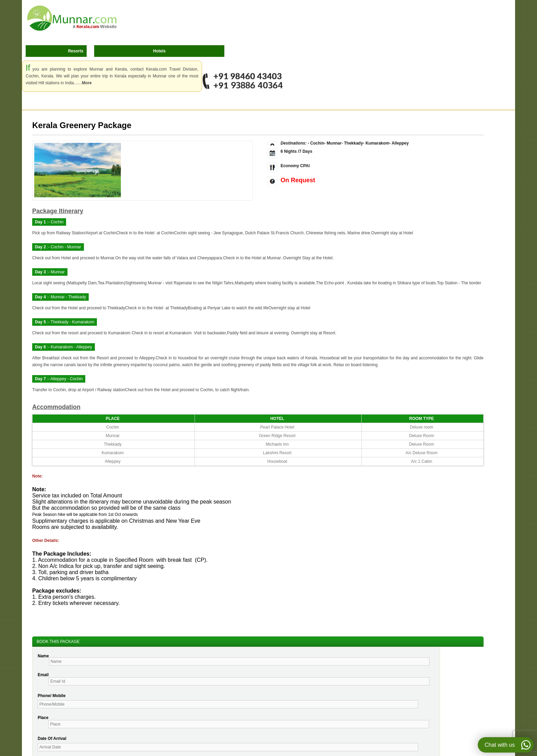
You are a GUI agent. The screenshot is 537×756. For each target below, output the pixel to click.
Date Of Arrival (52, 739)
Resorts (76, 51)
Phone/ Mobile (52, 696)
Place (43, 718)
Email (43, 675)
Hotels (159, 51)
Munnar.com (72, 18)
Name (43, 656)
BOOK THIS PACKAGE (58, 642)
